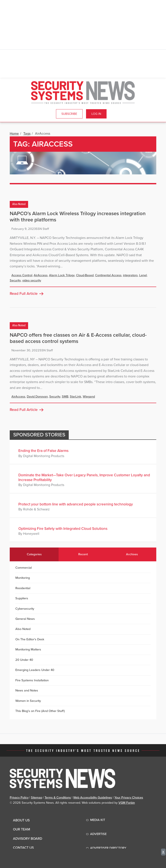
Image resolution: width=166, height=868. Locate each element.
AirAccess (41, 275)
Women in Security (28, 701)
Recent (83, 554)
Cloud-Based (85, 275)
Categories (34, 554)
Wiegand (89, 397)
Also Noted (19, 204)
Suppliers (22, 598)
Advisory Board (28, 839)
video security (32, 280)
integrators (130, 275)
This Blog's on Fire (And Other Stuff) (40, 711)
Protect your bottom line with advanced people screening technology (76, 504)
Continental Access (108, 275)
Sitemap (37, 798)
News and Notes (27, 690)
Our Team (22, 829)
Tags (27, 134)
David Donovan (37, 397)
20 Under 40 (24, 660)
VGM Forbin (127, 803)
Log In (96, 114)
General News (25, 619)
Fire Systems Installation (32, 680)
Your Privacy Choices (129, 798)
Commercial (24, 568)
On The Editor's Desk (30, 639)
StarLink (76, 397)
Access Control (22, 275)
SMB (65, 397)
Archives (132, 554)
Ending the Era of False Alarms (43, 451)
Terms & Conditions (58, 798)
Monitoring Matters (28, 649)
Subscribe (69, 114)
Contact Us (23, 848)
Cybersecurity (25, 609)
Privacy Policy (19, 798)
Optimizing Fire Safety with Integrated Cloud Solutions (63, 529)
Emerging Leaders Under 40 (35, 670)
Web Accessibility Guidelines (93, 798)
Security (15, 280)
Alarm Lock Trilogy (62, 275)
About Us (21, 820)
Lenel (143, 275)
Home (14, 134)
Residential (23, 588)
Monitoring (23, 578)
